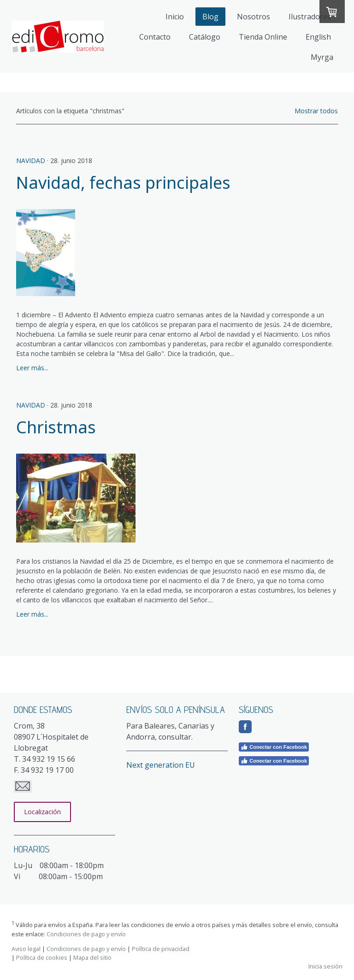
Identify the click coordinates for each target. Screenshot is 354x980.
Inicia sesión (325, 966)
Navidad (31, 160)
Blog (210, 17)
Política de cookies (42, 957)
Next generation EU (161, 765)
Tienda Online (263, 37)
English (318, 37)
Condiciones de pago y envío (86, 934)
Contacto (155, 37)
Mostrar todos (316, 111)
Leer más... (32, 368)
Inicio (175, 17)
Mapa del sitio (92, 957)
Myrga (322, 57)
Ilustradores (310, 17)
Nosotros (254, 17)
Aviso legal (26, 949)
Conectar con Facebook (274, 747)
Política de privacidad (161, 949)
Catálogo (205, 37)
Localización (42, 812)
